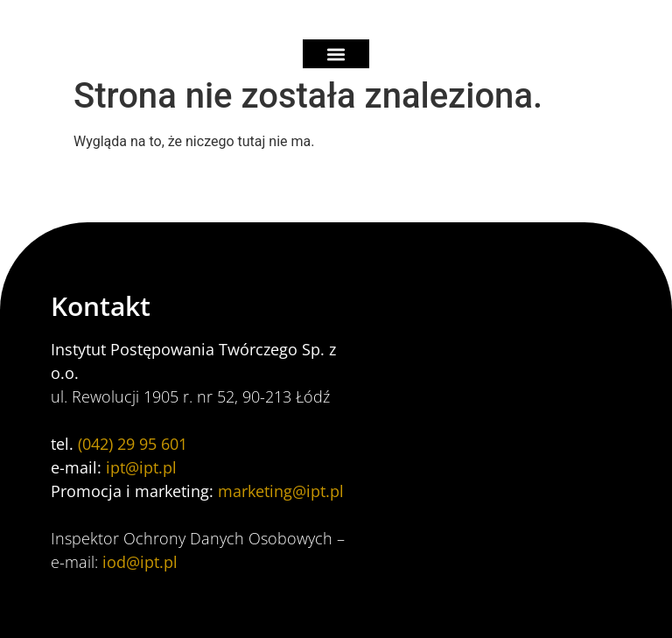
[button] (336, 54)
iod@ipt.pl (140, 562)
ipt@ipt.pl (141, 467)
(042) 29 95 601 (133, 444)
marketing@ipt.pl (281, 491)
